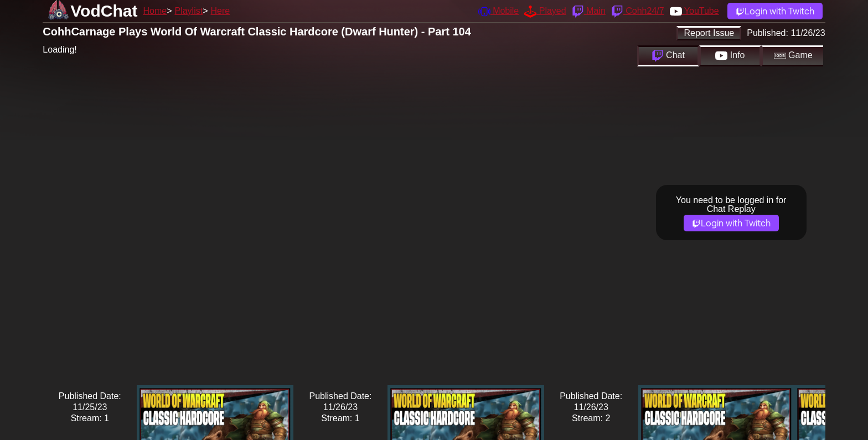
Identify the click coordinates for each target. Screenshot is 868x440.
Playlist (188, 11)
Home (155, 11)
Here (221, 11)
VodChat (104, 11)
